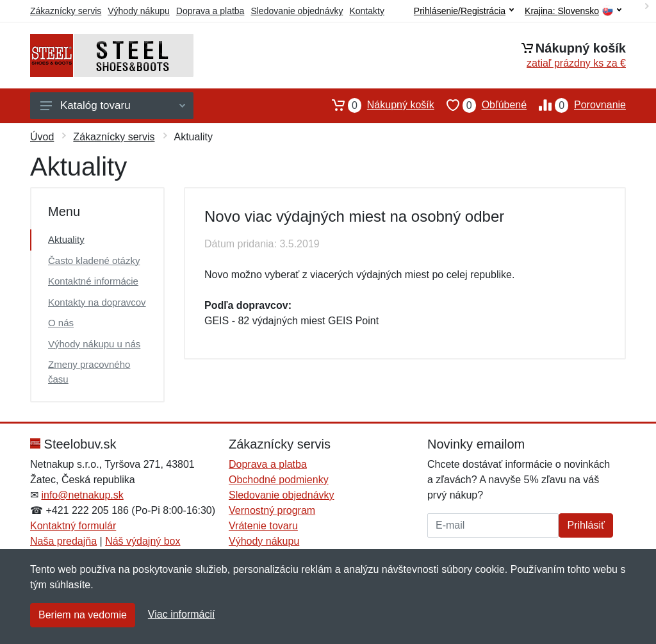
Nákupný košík (377, 105)
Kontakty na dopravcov (97, 302)
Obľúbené (480, 105)
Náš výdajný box (143, 541)
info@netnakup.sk (82, 495)
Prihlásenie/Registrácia (464, 11)
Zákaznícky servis (66, 11)
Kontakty (366, 11)
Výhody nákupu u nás (94, 344)
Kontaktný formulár (73, 526)
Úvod (42, 137)
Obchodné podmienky (279, 480)
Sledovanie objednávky (297, 11)
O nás (61, 323)
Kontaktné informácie (93, 281)
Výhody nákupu (139, 11)
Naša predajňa (63, 541)
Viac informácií (182, 614)
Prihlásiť (586, 525)
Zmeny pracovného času (89, 372)
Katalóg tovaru (113, 105)
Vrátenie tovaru (263, 526)
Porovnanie (576, 105)
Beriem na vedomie (83, 615)
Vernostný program (272, 510)
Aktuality (66, 239)
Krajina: (573, 11)
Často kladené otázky (94, 260)
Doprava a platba (210, 11)
